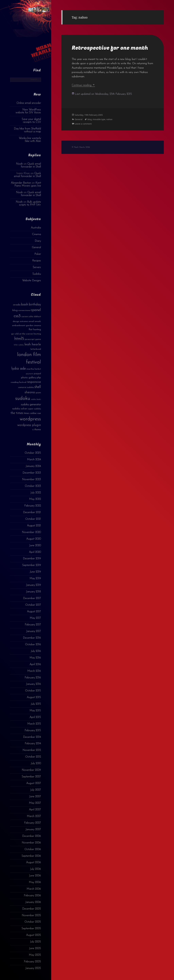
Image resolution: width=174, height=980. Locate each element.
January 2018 (33, 592)
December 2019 (32, 559)
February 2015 (33, 730)
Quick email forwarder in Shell (31, 165)
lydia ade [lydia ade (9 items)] (19, 369)
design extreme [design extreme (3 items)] (20, 321)
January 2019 (33, 585)
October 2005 (33, 922)
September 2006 (31, 856)
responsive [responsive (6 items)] (34, 382)
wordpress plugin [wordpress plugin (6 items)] (29, 425)
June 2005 (35, 948)
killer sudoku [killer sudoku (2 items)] (19, 345)
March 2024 (34, 460)
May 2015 (35, 711)
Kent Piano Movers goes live (28, 184)
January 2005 (33, 968)
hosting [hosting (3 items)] (37, 334)
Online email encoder (29, 103)
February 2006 (32, 896)
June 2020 (35, 546)
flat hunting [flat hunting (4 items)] (35, 330)
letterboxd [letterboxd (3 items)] (36, 349)
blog (90, 119)
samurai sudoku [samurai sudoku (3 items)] (26, 387)
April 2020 (35, 552)
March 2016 (34, 671)
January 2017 (34, 631)
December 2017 (32, 598)
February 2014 (33, 744)
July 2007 (36, 790)
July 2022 (36, 493)
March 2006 (34, 889)
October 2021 (33, 519)
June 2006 (35, 876)
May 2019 (35, 578)
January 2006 (33, 902)
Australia (36, 228)
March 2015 (34, 724)
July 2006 (36, 869)
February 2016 (33, 678)
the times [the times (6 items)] (17, 413)
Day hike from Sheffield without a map (27, 130)
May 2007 (35, 803)
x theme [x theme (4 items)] (37, 430)
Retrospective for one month (110, 48)
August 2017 (34, 612)
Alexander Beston (21, 183)
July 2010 (36, 763)
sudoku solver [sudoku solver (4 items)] (20, 409)
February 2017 (33, 625)
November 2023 (32, 479)
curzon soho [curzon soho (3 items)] (27, 317)
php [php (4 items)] (39, 378)
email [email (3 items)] (31, 321)
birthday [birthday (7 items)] (35, 305)
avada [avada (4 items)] (17, 305)
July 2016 (36, 651)
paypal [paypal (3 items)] (37, 374)
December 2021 (32, 512)
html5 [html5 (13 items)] (19, 339)
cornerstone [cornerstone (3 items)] (24, 310)
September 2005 (31, 929)
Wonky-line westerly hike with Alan (30, 140)
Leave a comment (83, 124)
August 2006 (34, 862)
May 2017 (35, 618)
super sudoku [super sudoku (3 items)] (34, 409)
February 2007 (33, 823)
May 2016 (35, 658)
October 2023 (33, 486)
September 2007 (31, 777)
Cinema (37, 234)
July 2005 (36, 942)
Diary (38, 241)
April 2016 (35, 664)
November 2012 (32, 750)
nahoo (109, 119)
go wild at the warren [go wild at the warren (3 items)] (22, 334)
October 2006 (33, 849)
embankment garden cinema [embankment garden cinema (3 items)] (27, 326)
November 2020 (31, 532)
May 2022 (35, 499)
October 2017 (33, 605)
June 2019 (35, 572)
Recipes (37, 261)
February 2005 (32, 962)
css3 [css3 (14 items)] (17, 316)
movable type (99, 119)
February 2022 (33, 506)
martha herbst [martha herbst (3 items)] (34, 369)
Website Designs (32, 281)
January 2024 (33, 466)
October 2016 (33, 645)
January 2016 (33, 684)
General (36, 247)
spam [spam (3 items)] (38, 393)
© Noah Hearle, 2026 (81, 147)
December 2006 (32, 836)
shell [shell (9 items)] (38, 387)
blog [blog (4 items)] (15, 310)
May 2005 (35, 955)
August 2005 (34, 935)
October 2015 (33, 691)
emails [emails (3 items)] (38, 321)
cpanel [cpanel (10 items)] (36, 310)
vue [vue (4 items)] (39, 413)
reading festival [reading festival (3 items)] (18, 382)
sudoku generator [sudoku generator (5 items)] (31, 404)
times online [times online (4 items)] (30, 413)
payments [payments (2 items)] (30, 374)
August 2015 (34, 697)
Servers (37, 267)
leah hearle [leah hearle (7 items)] (33, 344)
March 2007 (34, 816)
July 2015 (36, 704)
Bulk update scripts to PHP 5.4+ (30, 203)
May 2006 (35, 882)
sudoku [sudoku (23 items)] (23, 399)
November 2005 (31, 915)
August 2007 (34, 783)
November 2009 (31, 770)
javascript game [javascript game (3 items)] (33, 339)
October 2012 (33, 757)
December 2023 (32, 473)
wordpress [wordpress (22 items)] (30, 419)
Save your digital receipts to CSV (31, 121)
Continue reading (83, 85)
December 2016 (32, 638)
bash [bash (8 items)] (25, 305)
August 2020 (34, 539)
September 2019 (32, 565)
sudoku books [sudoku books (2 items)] (36, 399)
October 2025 (33, 453)
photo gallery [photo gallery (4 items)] (29, 378)
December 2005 (32, 909)
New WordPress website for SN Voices (28, 111)
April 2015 (35, 717)
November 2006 (31, 843)
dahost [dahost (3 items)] (37, 317)
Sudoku (37, 274)
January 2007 (33, 830)
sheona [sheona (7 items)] (30, 392)
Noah (19, 164)
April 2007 (35, 810)
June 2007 (35, 797)
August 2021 (34, 526)
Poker (38, 254)
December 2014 (32, 737)
